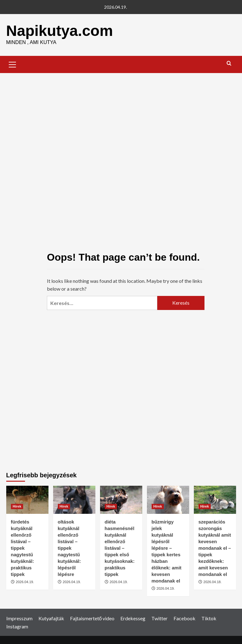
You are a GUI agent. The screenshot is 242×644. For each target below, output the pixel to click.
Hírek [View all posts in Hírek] (17, 506)
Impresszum (19, 618)
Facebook (184, 618)
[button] (13, 64)
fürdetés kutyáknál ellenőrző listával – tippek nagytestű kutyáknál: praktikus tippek (23, 548)
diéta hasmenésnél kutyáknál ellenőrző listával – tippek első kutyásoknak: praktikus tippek (120, 548)
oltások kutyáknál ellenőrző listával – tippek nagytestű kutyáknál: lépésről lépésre (69, 548)
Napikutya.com (60, 31)
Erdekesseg (133, 618)
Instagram (17, 626)
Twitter (159, 618)
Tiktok (209, 618)
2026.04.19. (25, 582)
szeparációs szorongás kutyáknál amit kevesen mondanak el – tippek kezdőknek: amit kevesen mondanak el (215, 548)
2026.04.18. (213, 582)
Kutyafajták (51, 618)
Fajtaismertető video (92, 618)
